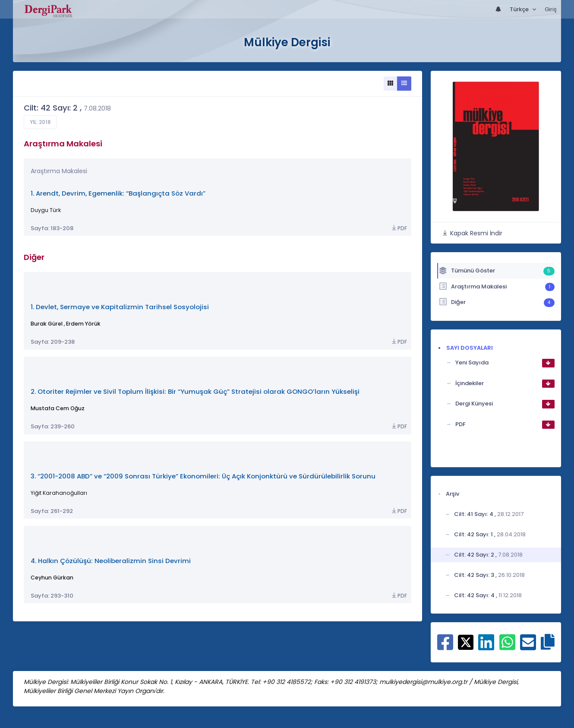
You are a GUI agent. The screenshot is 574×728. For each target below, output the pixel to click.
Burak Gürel (47, 324)
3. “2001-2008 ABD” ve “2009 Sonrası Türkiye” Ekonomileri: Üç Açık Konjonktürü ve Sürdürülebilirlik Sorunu (203, 476)
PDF (399, 228)
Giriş (551, 9)
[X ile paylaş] (466, 642)
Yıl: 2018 (40, 122)
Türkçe (520, 9)
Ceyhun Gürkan (52, 578)
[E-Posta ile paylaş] (528, 647)
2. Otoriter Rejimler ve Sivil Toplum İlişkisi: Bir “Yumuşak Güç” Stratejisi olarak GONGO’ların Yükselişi (195, 391)
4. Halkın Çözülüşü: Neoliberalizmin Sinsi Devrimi (111, 561)
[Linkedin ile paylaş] (486, 647)
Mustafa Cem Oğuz (58, 408)
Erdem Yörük (83, 324)
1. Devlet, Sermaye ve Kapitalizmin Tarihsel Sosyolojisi (120, 307)
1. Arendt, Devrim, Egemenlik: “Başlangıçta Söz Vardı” (118, 193)
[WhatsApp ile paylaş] (507, 647)
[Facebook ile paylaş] (445, 647)
